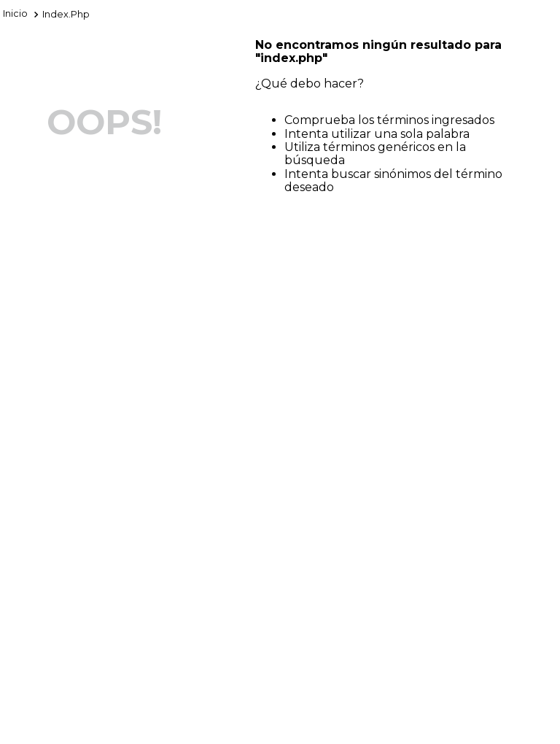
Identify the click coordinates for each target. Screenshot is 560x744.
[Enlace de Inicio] (15, 15)
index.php (66, 14)
